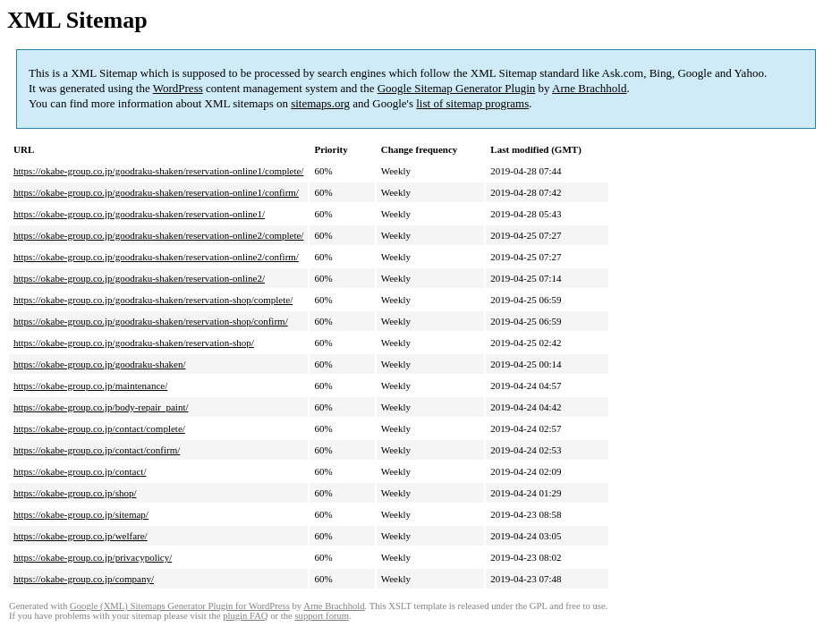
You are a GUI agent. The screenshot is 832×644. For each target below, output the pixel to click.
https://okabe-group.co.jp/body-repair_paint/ (101, 407)
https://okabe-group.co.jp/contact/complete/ (99, 428)
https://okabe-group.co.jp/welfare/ (81, 536)
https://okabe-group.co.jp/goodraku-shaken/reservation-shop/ (134, 343)
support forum (322, 616)
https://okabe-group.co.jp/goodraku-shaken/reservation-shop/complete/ (153, 300)
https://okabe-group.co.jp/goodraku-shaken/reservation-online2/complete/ (158, 235)
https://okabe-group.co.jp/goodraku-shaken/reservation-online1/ (139, 214)
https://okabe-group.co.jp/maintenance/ (90, 386)
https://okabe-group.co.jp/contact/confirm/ (97, 450)
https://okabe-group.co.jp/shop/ (75, 493)
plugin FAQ (245, 616)
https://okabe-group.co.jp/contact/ (80, 471)
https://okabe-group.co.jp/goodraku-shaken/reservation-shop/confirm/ (151, 321)
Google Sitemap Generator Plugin (457, 88)
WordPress (178, 88)
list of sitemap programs (472, 103)
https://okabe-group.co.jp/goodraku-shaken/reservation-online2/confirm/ (156, 257)
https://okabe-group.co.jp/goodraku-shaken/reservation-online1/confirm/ (156, 192)
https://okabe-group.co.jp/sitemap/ (81, 514)
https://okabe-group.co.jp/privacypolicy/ (93, 557)
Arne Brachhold (589, 88)
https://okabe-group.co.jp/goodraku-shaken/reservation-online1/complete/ (158, 171)
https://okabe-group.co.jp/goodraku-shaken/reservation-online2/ (139, 278)
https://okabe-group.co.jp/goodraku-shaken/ (99, 364)
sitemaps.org (320, 103)
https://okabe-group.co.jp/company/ (84, 579)
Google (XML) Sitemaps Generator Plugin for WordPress (180, 606)
